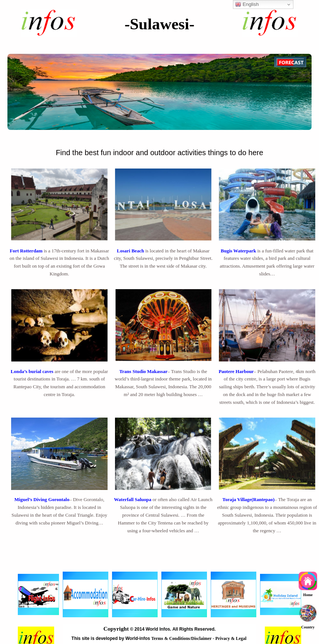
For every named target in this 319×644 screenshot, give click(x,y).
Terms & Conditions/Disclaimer (182, 638)
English (247, 4)
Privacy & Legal (231, 638)
